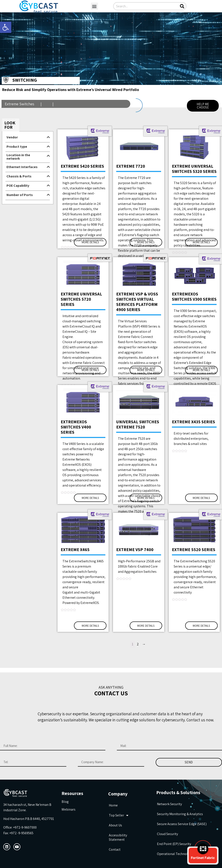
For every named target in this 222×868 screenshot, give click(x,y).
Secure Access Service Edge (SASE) (182, 824)
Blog (65, 802)
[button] (94, 6)
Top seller (119, 815)
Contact (115, 849)
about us (115, 825)
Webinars (69, 809)
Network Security (169, 804)
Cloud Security (167, 834)
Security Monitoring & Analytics (180, 814)
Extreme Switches (20, 104)
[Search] (182, 6)
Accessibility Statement (118, 837)
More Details (90, 242)
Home (113, 805)
